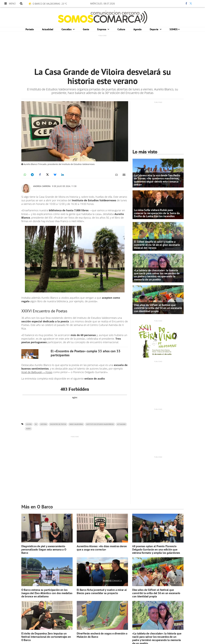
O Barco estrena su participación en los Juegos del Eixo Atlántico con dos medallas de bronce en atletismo (47, 593)
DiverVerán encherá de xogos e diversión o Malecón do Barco (102, 635)
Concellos (67, 29)
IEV (36, 424)
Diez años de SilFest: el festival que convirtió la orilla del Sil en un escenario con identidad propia (158, 308)
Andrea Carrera (42, 186)
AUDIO (28, 429)
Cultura (121, 29)
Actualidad (48, 29)
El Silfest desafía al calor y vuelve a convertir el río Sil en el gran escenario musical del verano (157, 245)
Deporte (154, 29)
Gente (86, 29)
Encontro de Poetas (58, 424)
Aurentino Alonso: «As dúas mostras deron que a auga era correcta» (102, 548)
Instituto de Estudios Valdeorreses (100, 424)
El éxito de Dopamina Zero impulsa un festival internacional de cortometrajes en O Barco (46, 637)
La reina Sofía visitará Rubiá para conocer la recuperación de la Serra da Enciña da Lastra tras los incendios (157, 213)
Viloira (29, 424)
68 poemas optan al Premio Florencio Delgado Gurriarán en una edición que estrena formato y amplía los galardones (156, 549)
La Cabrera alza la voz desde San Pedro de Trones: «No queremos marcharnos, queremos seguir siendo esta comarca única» (157, 180)
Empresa (102, 29)
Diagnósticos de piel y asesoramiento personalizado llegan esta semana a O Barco (44, 549)
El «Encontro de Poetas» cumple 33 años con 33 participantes (86, 353)
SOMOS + (174, 29)
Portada (30, 29)
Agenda (137, 29)
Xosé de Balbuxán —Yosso (37, 372)
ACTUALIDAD (121, 424)
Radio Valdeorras (76, 424)
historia (44, 424)
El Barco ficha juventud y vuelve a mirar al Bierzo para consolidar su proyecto (102, 591)
